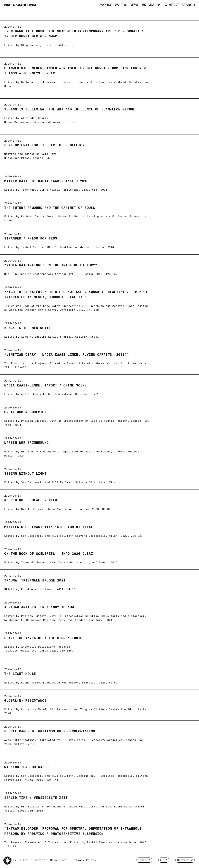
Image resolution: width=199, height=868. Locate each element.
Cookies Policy (16, 860)
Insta (142, 860)
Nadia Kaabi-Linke (21, 5)
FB (162, 860)
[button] (7, 861)
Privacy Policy (84, 860)
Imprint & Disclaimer (50, 860)
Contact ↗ (185, 860)
